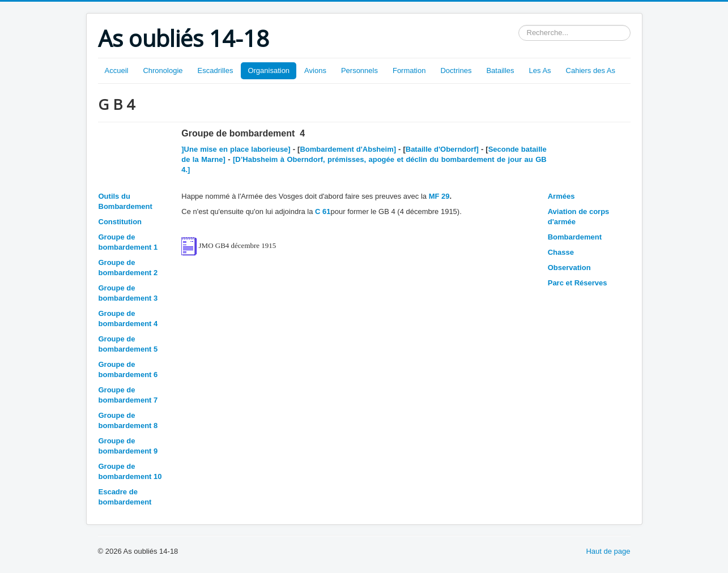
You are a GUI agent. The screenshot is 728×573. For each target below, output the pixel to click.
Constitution (120, 222)
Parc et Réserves (578, 283)
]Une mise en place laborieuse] (237, 149)
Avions (315, 70)
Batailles (500, 70)
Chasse (561, 252)
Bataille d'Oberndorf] (442, 149)
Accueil (117, 70)
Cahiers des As (591, 70)
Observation (569, 268)
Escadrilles (216, 70)
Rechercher (519, 25)
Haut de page (608, 551)
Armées (561, 196)
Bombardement (575, 237)
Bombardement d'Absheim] (348, 149)
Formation (409, 70)
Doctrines (456, 70)
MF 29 (439, 196)
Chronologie (163, 70)
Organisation (269, 70)
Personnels (359, 70)
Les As (540, 70)
